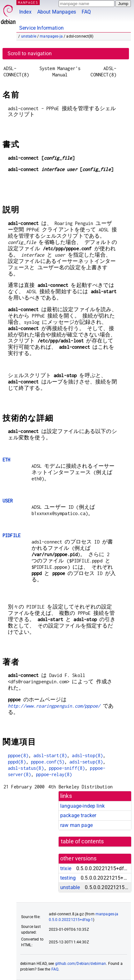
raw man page (76, 825)
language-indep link (82, 806)
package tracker (78, 815)
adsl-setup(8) (86, 762)
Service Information (41, 28)
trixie (66, 868)
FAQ (86, 12)
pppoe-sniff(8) (67, 768)
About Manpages (57, 12)
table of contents (82, 841)
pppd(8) (17, 762)
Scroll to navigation (30, 53)
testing (68, 878)
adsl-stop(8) (87, 755)
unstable (29, 36)
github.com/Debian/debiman (81, 964)
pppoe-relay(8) (54, 774)
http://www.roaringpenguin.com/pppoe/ (54, 706)
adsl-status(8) (26, 768)
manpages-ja (51, 36)
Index (25, 12)
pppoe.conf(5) (48, 762)
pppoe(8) (18, 755)
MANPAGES (28, 2)
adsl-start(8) (50, 755)
